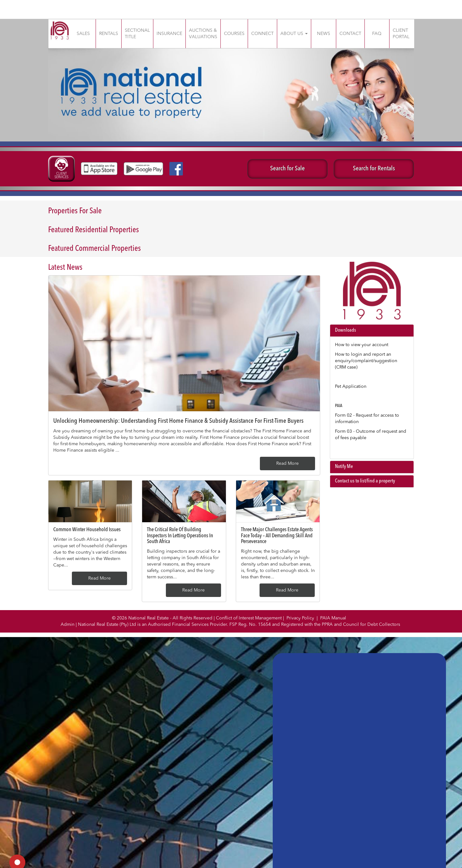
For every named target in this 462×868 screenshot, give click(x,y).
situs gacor (1, 0)
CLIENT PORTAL (401, 34)
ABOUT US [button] (294, 34)
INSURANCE (169, 34)
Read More (287, 464)
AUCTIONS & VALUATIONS (203, 34)
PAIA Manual (333, 618)
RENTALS (109, 34)
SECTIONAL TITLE (137, 34)
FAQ (377, 34)
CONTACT (350, 34)
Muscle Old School (2, 7)
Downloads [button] (346, 330)
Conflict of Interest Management (249, 618)
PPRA (328, 625)
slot (0, 7)
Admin (68, 625)
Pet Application (351, 387)
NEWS (324, 34)
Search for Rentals (374, 169)
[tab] (372, 331)
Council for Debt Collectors (372, 625)
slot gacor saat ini (2, 13)
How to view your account (362, 345)
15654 (265, 625)
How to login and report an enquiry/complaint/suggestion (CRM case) (366, 361)
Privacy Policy (300, 618)
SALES (83, 34)
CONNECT (262, 34)
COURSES (234, 34)
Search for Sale (287, 169)
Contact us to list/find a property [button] (365, 481)
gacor (1, 7)
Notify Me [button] (344, 467)
